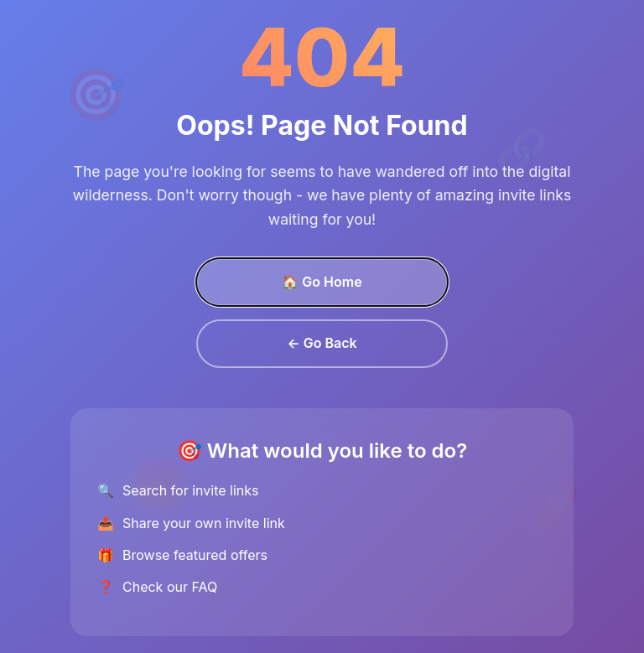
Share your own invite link (204, 523)
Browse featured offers (195, 555)
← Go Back (322, 343)
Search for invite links (190, 490)
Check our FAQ (170, 587)
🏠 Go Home (322, 282)
